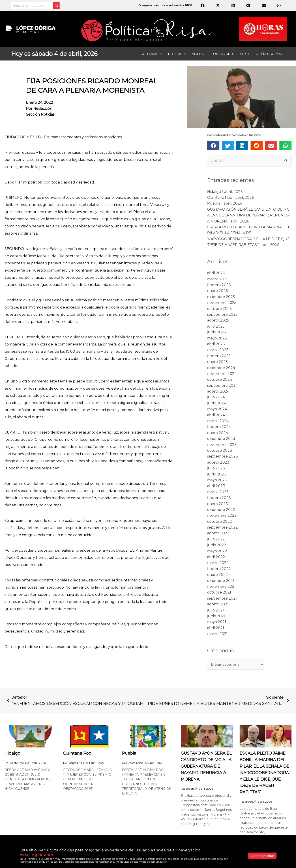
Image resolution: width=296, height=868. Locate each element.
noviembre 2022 (222, 515)
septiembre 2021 (222, 598)
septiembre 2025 (222, 314)
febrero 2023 (219, 498)
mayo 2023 (217, 480)
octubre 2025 (219, 309)
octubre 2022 (220, 521)
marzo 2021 (217, 634)
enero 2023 (218, 504)
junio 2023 (217, 474)
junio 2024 (217, 403)
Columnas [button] (151, 54)
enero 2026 (217, 291)
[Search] (56, 5)
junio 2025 (217, 332)
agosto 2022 (218, 533)
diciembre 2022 (221, 510)
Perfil (245, 54)
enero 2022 (218, 575)
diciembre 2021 (221, 581)
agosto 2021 (218, 604)
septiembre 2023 (222, 456)
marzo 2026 (218, 279)
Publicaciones (222, 54)
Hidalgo (214, 192)
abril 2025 (216, 344)
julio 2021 (216, 610)
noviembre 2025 (222, 303)
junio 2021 (216, 616)
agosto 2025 (218, 320)
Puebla (214, 203)
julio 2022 (216, 539)
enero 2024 (218, 433)
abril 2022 (216, 557)
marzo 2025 (218, 350)
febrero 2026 (219, 285)
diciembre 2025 (221, 297)
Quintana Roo (220, 198)
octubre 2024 (220, 379)
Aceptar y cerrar (262, 856)
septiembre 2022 (222, 527)
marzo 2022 (218, 563)
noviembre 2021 (221, 586)
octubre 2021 (219, 592)
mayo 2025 (217, 338)
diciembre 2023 (221, 439)
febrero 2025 (219, 356)
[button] (213, 146)
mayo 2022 (217, 551)
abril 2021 (216, 628)
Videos (198, 54)
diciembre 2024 (221, 368)
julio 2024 (216, 397)
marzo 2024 (218, 421)
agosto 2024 (218, 391)
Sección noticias (40, 114)
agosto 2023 (218, 462)
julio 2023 (216, 468)
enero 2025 (217, 362)
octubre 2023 (220, 450)
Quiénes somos (269, 54)
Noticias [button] (177, 54)
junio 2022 (217, 545)
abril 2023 (216, 486)
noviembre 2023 (222, 445)
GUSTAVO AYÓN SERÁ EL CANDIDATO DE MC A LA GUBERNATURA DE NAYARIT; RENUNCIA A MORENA (248, 215)
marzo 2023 (218, 492)
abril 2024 (216, 415)
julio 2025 (216, 326)
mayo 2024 (217, 409)
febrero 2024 (219, 427)
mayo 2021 (217, 622)
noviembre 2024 (222, 374)
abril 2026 (216, 273)
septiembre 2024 (222, 385)
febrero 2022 (219, 569)
